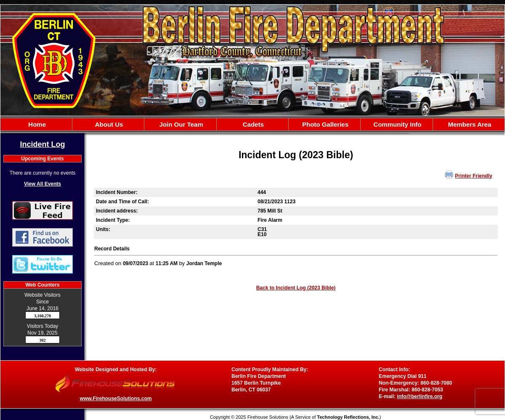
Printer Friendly (474, 176)
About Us (108, 124)
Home (36, 124)
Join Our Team (180, 124)
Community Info (396, 124)
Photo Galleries (324, 124)
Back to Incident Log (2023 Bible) (296, 288)
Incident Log (43, 144)
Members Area (469, 124)
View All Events (43, 184)
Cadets (252, 124)
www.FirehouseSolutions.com (116, 399)
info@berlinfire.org (420, 396)
